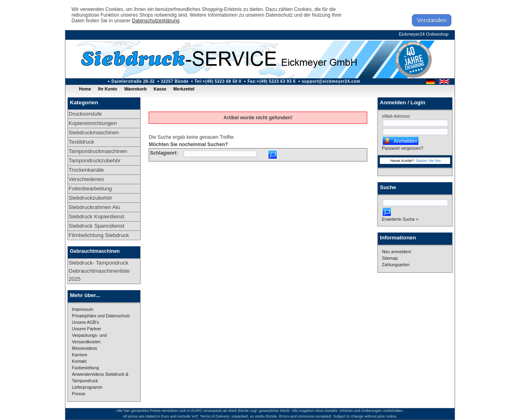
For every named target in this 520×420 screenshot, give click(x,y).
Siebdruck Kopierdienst (96, 216)
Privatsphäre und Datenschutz (101, 316)
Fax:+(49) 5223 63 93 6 (272, 81)
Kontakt (79, 361)
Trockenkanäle (86, 170)
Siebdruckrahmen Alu (94, 207)
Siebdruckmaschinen (94, 132)
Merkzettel (184, 89)
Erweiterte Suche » (400, 219)
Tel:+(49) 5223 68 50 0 (218, 81)
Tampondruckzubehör (95, 160)
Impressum (83, 309)
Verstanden (432, 20)
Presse (79, 394)
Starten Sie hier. (429, 161)
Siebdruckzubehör (90, 198)
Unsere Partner (87, 329)
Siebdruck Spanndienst (96, 226)
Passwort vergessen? (403, 148)
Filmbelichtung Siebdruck (99, 235)
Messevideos (84, 348)
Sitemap (390, 258)
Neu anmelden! (396, 252)
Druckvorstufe (85, 114)
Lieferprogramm (87, 387)
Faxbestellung (85, 368)
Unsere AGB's (86, 322)
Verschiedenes (86, 179)
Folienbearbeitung (90, 188)
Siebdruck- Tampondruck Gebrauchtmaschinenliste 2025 (99, 271)
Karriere (80, 355)
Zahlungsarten (396, 265)
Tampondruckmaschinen (98, 151)
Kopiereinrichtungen (93, 123)
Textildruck (81, 142)
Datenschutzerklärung (156, 21)
